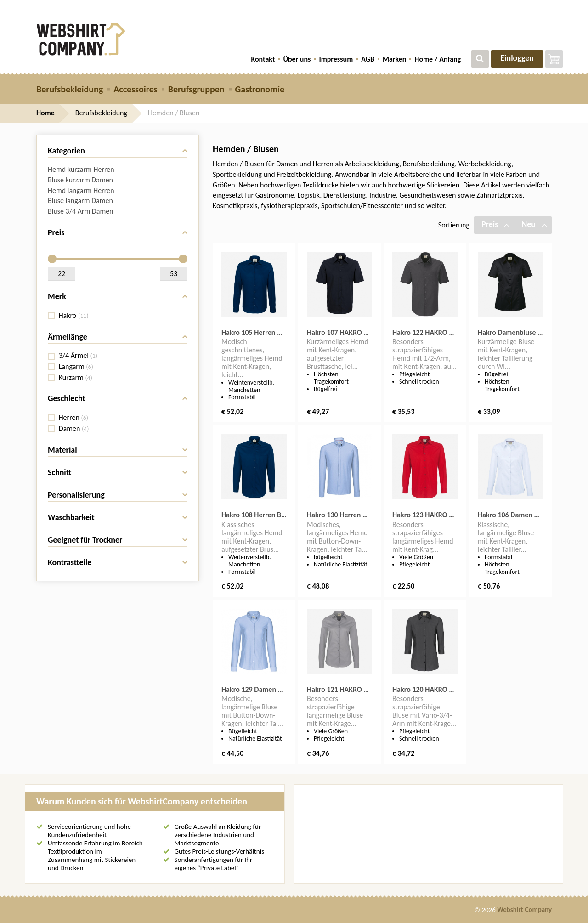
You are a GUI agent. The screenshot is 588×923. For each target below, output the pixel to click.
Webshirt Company (524, 910)
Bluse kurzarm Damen (80, 180)
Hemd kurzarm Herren (81, 169)
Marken (394, 59)
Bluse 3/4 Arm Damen (81, 211)
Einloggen (517, 58)
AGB (368, 59)
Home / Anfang (438, 59)
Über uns (297, 59)
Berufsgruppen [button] (196, 89)
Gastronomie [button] (260, 89)
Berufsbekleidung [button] (70, 89)
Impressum (336, 59)
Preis (495, 224)
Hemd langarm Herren (81, 190)
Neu (534, 224)
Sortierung (454, 225)
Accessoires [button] (135, 89)
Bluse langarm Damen (80, 201)
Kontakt (263, 59)
